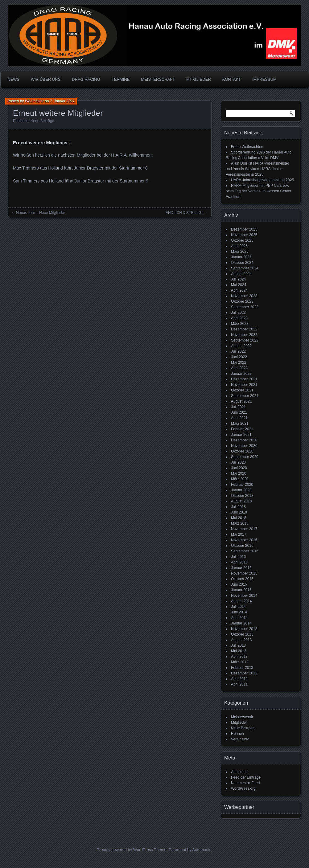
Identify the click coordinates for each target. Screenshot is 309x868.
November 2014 (244, 596)
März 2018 (240, 523)
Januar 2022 (241, 374)
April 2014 (239, 618)
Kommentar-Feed (245, 783)
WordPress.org (243, 788)
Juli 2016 (238, 557)
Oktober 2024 (242, 263)
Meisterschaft (242, 717)
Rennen (237, 734)
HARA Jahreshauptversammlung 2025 (262, 180)
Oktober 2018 (242, 496)
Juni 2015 (239, 584)
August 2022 (241, 346)
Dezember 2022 (244, 329)
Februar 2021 (242, 429)
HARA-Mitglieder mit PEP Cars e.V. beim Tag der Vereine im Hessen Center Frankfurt (259, 191)
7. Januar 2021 (62, 101)
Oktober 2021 (242, 390)
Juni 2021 (239, 412)
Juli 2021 (238, 407)
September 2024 (245, 268)
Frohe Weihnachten (247, 147)
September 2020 (245, 457)
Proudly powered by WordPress (125, 850)
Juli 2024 (238, 279)
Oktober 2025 (242, 240)
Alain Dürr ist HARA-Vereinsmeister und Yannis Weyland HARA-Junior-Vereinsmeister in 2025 (257, 169)
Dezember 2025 (244, 229)
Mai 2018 (239, 518)
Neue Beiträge (42, 121)
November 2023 (244, 296)
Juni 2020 (239, 468)
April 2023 (239, 318)
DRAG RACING (86, 79)
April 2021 (239, 418)
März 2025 (240, 252)
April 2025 (239, 246)
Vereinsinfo (240, 739)
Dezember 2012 (244, 673)
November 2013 (244, 629)
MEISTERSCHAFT (158, 79)
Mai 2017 (239, 534)
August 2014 (241, 601)
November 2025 (244, 235)
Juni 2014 (239, 612)
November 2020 (244, 446)
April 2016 (239, 562)
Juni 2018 (239, 512)
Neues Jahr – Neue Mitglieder (41, 213)
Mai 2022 (239, 362)
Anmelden (239, 772)
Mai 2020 (239, 473)
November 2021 (244, 385)
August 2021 (241, 401)
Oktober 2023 (242, 301)
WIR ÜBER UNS (46, 79)
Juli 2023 (238, 313)
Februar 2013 (242, 668)
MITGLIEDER (198, 79)
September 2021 (245, 396)
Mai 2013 (239, 651)
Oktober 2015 (242, 579)
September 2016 (245, 551)
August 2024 (241, 274)
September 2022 (245, 340)
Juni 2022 (239, 357)
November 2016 (244, 540)
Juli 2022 (238, 351)
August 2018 (241, 501)
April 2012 (239, 679)
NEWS (13, 79)
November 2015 (244, 573)
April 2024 (239, 290)
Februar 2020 (242, 485)
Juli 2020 (238, 462)
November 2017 (244, 529)
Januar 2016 (241, 568)
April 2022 (239, 368)
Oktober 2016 (242, 546)
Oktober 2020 (242, 451)
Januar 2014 (241, 623)
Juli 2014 (238, 607)
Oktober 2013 (242, 634)
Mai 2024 (239, 285)
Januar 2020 (241, 490)
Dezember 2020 (244, 440)
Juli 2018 (238, 507)
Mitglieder (239, 723)
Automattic (202, 850)
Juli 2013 (238, 645)
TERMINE (121, 79)
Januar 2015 (241, 590)
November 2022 (244, 335)
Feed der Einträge (246, 777)
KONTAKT (232, 79)
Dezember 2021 (244, 379)
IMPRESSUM (264, 79)
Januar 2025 (241, 257)
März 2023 (240, 324)
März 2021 (240, 424)
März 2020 (240, 479)
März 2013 (240, 662)
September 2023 (245, 307)
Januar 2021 (241, 435)
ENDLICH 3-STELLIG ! (185, 213)
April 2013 (239, 657)
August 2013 (241, 640)
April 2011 (239, 684)
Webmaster (34, 101)
